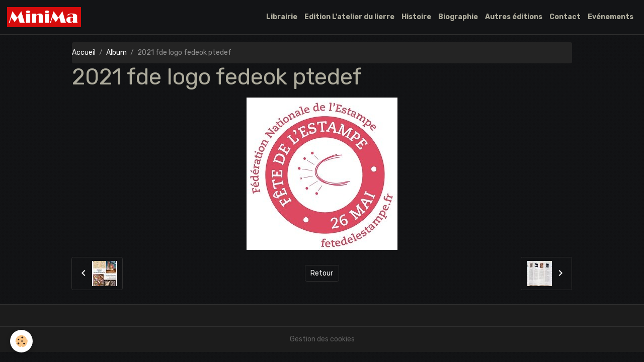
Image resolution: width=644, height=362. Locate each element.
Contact (565, 17)
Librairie (282, 17)
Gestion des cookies (322, 339)
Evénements (611, 17)
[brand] (46, 17)
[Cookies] (21, 341)
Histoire (416, 17)
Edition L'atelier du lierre (349, 17)
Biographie (458, 17)
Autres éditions (514, 17)
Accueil (84, 53)
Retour (322, 273)
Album (116, 53)
